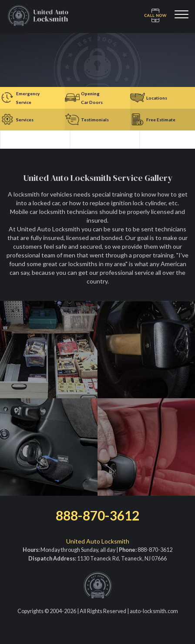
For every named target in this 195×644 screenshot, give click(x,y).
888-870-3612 (97, 515)
